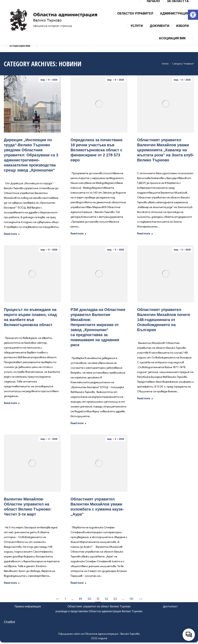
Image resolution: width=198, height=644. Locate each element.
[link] (193, 15)
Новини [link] (37, 176)
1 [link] (65, 599)
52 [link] (106, 599)
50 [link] (89, 599)
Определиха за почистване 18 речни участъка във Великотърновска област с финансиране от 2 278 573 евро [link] (97, 150)
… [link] (72, 599)
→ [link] (140, 599)
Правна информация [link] (28, 606)
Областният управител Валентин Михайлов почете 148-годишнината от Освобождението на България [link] (164, 320)
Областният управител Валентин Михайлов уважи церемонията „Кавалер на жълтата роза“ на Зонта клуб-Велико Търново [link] (166, 150)
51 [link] (98, 599)
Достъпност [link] (170, 606)
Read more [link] (12, 234)
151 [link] (131, 599)
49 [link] (80, 599)
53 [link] (115, 599)
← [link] (58, 599)
